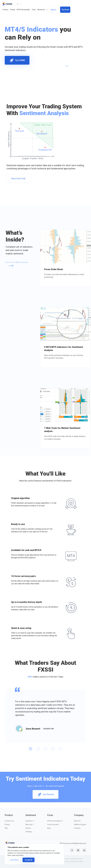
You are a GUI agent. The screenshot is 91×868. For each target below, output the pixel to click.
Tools (34, 10)
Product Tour (9, 821)
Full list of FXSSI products (17, 264)
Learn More (14, 860)
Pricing (13, 10)
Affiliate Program (80, 825)
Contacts (77, 828)
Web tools (30, 825)
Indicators (30, 821)
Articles (28, 828)
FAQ (6, 828)
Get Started (45, 795)
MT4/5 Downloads (23, 10)
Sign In (53, 10)
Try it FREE (17, 60)
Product (5, 10)
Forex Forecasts (53, 825)
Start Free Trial (18, 179)
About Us (77, 821)
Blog (49, 828)
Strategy (29, 832)
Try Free (65, 10)
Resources (41, 10)
